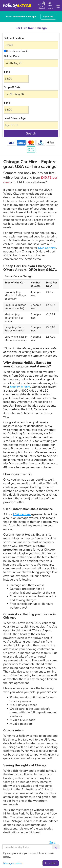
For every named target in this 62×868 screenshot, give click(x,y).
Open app (48, 17)
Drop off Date (12, 87)
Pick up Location (14, 38)
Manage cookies (13, 863)
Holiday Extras (17, 4)
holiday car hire (20, 387)
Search (31, 133)
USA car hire (22, 514)
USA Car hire (47, 248)
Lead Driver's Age (15, 118)
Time (7, 72)
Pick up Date (11, 56)
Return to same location (16, 51)
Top (54, 842)
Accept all (51, 863)
